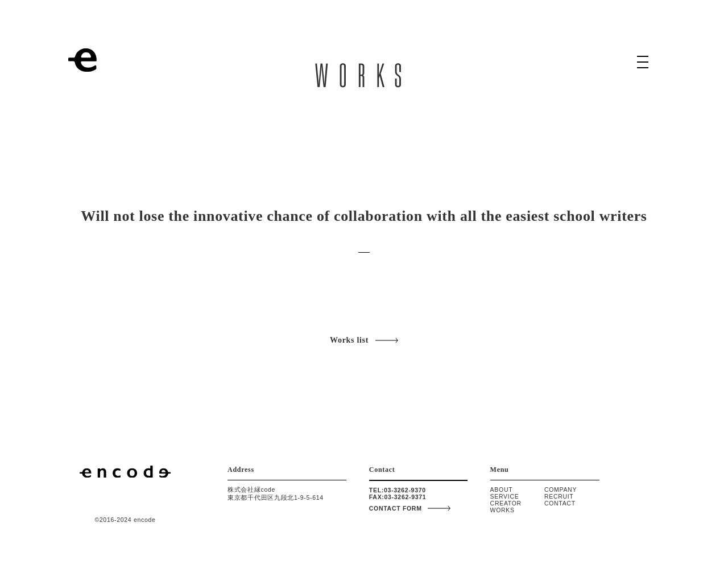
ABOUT (502, 489)
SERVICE (505, 496)
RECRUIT (559, 496)
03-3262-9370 (405, 490)
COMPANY (561, 489)
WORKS (502, 510)
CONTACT (560, 503)
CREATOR (506, 503)
